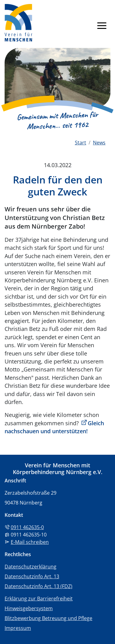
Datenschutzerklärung (31, 567)
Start (80, 143)
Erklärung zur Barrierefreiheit (39, 599)
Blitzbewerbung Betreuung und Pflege (48, 618)
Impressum (18, 628)
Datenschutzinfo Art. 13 (32, 576)
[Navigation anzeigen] (102, 25)
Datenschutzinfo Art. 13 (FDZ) (38, 586)
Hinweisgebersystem (29, 608)
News (99, 143)
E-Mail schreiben (30, 542)
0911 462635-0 (27, 527)
